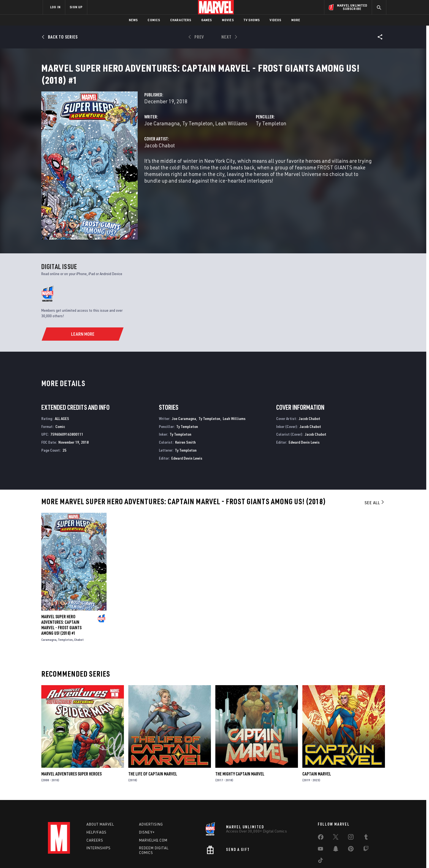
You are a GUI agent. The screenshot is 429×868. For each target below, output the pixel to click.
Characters (181, 20)
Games (207, 20)
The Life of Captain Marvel (153, 744)
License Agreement (275, 855)
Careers (95, 810)
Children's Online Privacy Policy (232, 855)
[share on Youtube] (321, 820)
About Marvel (100, 794)
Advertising (151, 794)
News (133, 20)
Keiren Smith (185, 412)
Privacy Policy (110, 855)
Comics (154, 20)
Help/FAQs (97, 802)
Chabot (79, 610)
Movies (228, 20)
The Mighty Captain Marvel (240, 744)
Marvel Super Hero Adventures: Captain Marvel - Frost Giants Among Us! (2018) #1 (61, 595)
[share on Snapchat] (336, 820)
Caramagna (49, 610)
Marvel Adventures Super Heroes (71, 744)
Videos (275, 20)
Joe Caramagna (162, 130)
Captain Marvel (317, 744)
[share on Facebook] (321, 809)
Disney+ (147, 802)
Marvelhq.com (153, 810)
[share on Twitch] (366, 820)
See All (375, 473)
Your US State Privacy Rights (147, 855)
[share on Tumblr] (366, 808)
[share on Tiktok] (321, 832)
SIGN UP (76, 7)
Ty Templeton (198, 130)
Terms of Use (85, 855)
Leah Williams (231, 130)
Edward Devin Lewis (187, 428)
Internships (99, 818)
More (296, 20)
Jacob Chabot (160, 152)
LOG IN (55, 7)
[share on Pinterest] (351, 820)
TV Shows (252, 20)
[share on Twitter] (336, 808)
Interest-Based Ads (309, 855)
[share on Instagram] (351, 808)
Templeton (65, 610)
